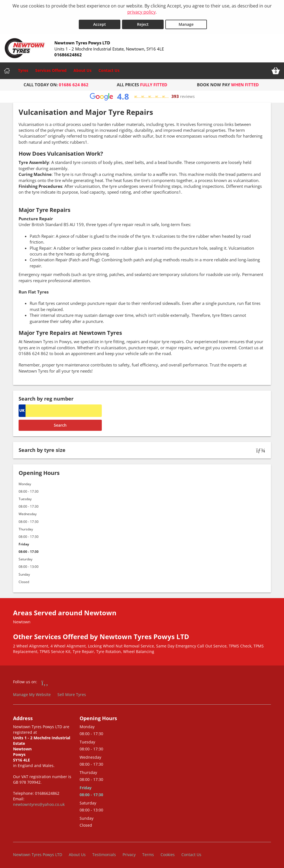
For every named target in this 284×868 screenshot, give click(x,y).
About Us (83, 69)
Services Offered (51, 69)
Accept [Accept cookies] (100, 23)
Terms (148, 853)
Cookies (168, 853)
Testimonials (104, 853)
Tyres (23, 69)
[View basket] (276, 69)
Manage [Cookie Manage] (186, 23)
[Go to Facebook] (45, 680)
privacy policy (141, 12)
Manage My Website (32, 693)
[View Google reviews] (142, 95)
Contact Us (109, 69)
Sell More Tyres (72, 693)
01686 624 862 (74, 83)
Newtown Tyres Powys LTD (38, 853)
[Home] (7, 69)
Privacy (129, 853)
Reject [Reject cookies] (143, 23)
